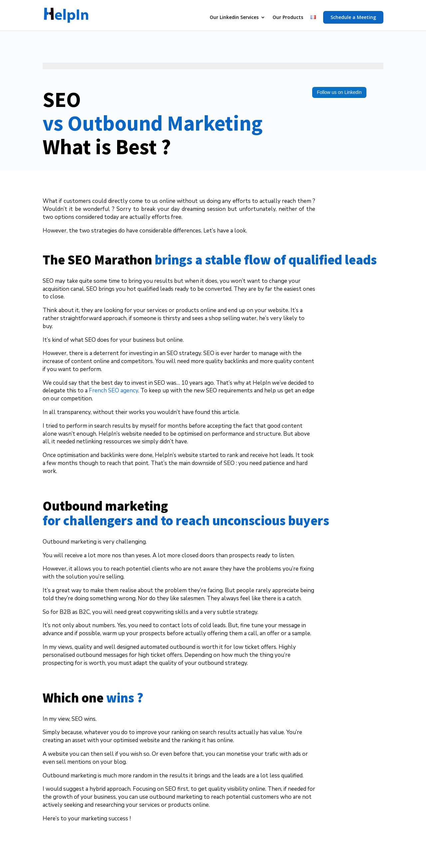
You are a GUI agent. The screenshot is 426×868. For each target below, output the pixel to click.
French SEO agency (113, 391)
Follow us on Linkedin (339, 92)
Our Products (288, 18)
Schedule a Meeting (353, 17)
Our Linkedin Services (234, 18)
